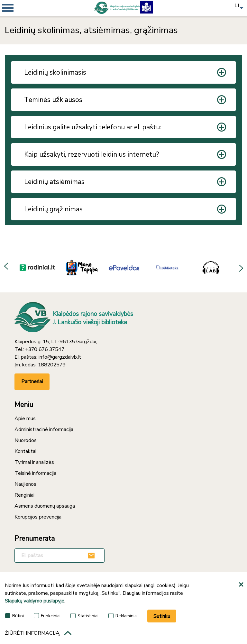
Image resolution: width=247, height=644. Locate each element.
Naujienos (25, 484)
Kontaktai (25, 451)
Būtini (14, 616)
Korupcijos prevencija (38, 517)
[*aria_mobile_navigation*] (19, 19)
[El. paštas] (59, 556)
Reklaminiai (123, 616)
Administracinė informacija (44, 429)
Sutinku (162, 616)
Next (241, 267)
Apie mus (25, 419)
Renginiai (24, 495)
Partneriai (32, 382)
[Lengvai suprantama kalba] (146, 6)
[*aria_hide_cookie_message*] (242, 585)
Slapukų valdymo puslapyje (35, 601)
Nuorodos (26, 440)
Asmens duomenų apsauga (45, 506)
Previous (6, 267)
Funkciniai (47, 616)
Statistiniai (84, 616)
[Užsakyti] (92, 556)
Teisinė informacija (35, 473)
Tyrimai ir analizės (34, 462)
